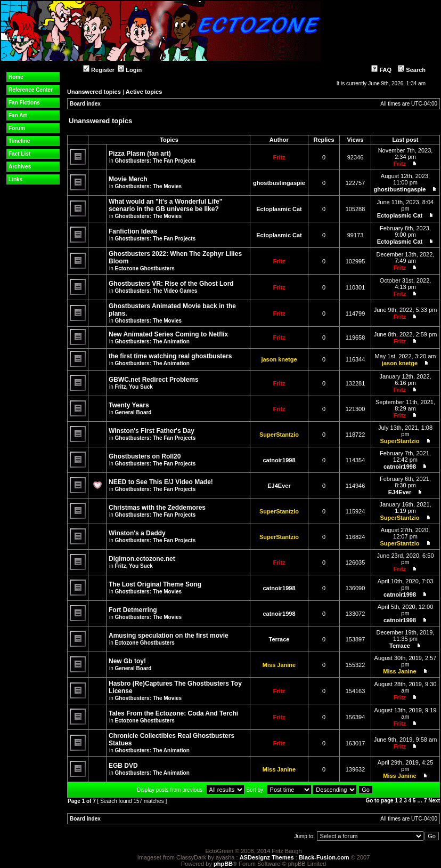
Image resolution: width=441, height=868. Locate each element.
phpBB (223, 864)
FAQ (381, 70)
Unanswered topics (94, 92)
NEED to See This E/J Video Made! (161, 482)
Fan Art (18, 115)
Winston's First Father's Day (152, 431)
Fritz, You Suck (134, 387)
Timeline (19, 141)
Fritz (279, 157)
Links (15, 179)
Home (16, 77)
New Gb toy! (127, 661)
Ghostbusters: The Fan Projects (156, 161)
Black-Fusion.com (324, 857)
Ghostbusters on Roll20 (145, 456)
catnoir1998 (279, 460)
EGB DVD (123, 766)
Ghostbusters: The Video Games (156, 291)
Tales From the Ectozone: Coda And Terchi (173, 713)
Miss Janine (279, 665)
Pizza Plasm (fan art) (140, 154)
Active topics (144, 92)
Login (130, 70)
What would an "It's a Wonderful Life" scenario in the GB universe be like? (165, 205)
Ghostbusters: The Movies (149, 186)
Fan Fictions (24, 103)
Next (434, 801)
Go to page (379, 801)
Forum (17, 128)
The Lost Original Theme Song (155, 584)
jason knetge (279, 359)
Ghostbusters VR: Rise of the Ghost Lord (171, 284)
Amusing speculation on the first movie (169, 636)
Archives (20, 167)
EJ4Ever (279, 486)
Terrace (279, 639)
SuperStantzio (279, 435)
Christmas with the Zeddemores (157, 508)
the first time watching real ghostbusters (170, 356)
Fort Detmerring (133, 610)
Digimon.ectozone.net (142, 559)
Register (99, 70)
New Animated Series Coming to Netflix (168, 334)
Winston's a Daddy (137, 533)
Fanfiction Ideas (133, 231)
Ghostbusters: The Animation (152, 341)
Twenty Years (129, 405)
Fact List (19, 154)
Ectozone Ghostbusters (145, 268)
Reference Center (31, 90)
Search (412, 70)
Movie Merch (128, 179)
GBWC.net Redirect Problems (154, 380)
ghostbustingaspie (279, 183)
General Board (133, 412)
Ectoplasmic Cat (279, 209)
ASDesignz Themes (267, 857)
